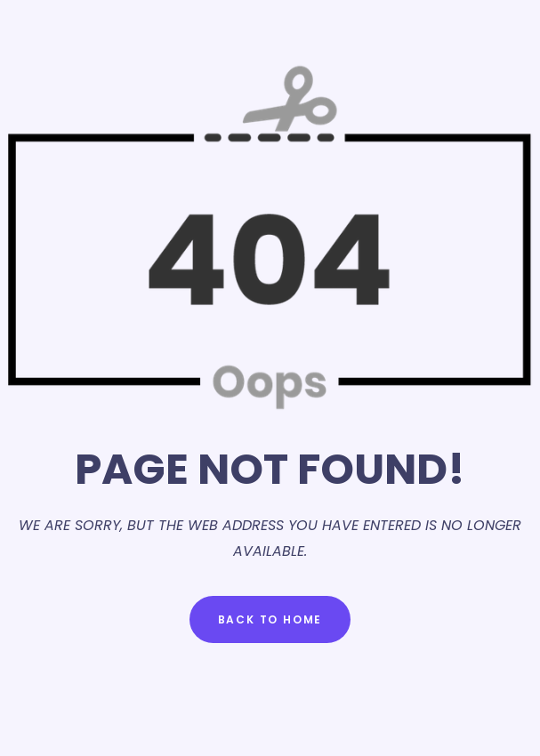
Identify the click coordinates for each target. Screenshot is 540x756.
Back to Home (270, 619)
